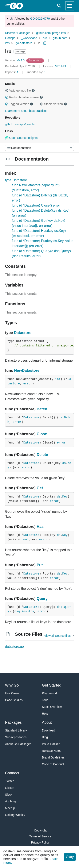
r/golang (10, 801)
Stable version (54, 104)
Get (40, 488)
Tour (45, 700)
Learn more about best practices (26, 111)
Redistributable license (24, 97)
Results (28, 611)
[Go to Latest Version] (35, 60)
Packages (13, 722)
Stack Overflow (52, 707)
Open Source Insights (21, 138)
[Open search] (59, 6)
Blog (45, 737)
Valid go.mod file (20, 91)
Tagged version (19, 104)
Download (48, 730)
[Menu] (39, 148)
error (28, 384)
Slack (9, 795)
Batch (42, 409)
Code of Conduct (53, 764)
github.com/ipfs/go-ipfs (51, 33)
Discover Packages (18, 33)
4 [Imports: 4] (12, 72)
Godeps (10, 38)
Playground (49, 693)
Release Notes (52, 751)
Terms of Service (40, 836)
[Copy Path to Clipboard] (45, 43)
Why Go (12, 685)
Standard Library (16, 730)
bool (25, 539)
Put (40, 565)
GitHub (10, 788)
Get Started (52, 685)
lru (40, 43)
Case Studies (14, 700)
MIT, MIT (60, 66)
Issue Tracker (51, 744)
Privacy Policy (40, 842)
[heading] (18, 6)
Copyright (40, 830)
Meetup (10, 808)
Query (42, 599)
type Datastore (16, 180)
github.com (60, 38)
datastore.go (14, 647)
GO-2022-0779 (40, 19)
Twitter (9, 781)
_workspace (29, 38)
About (47, 722)
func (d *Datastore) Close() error (36, 205)
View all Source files (57, 636)
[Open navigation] (70, 6)
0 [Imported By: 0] (36, 72)
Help (45, 714)
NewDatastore (27, 370)
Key (65, 497)
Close (42, 434)
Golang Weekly (15, 815)
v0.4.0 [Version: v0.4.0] (15, 60)
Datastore (23, 333)
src (45, 38)
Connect (12, 773)
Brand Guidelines (53, 757)
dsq (60, 607)
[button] (7, 91)
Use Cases (12, 693)
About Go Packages (18, 744)
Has (40, 527)
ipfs (7, 43)
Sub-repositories (16, 737)
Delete (42, 455)
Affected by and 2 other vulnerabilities (36, 21)
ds (61, 418)
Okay (70, 857)
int (58, 379)
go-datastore (24, 43)
